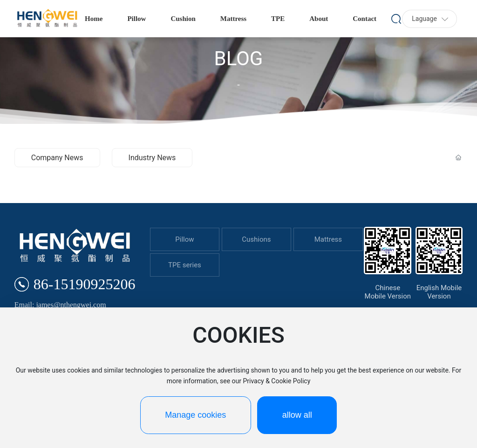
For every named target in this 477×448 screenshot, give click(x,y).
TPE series (185, 265)
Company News (57, 158)
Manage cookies (195, 415)
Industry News (152, 158)
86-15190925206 (85, 284)
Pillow (184, 239)
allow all (297, 415)
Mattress (328, 239)
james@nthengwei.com (71, 305)
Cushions (256, 239)
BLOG (239, 58)
